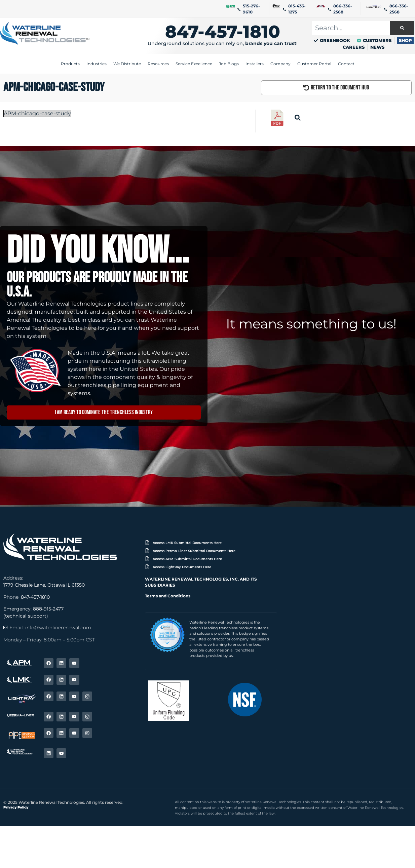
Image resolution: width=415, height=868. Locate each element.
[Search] (402, 28)
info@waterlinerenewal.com (58, 628)
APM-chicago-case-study (37, 114)
